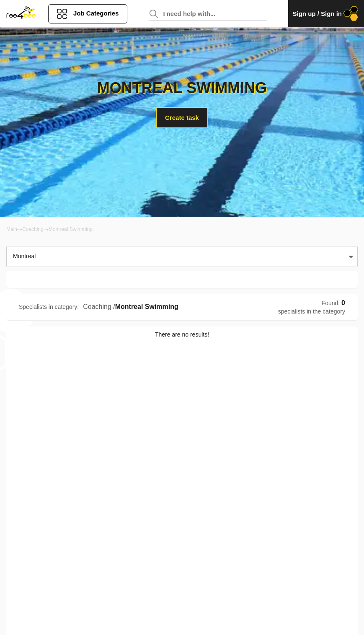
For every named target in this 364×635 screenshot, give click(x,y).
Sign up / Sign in (326, 14)
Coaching (33, 229)
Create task (182, 118)
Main (12, 229)
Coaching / (99, 307)
